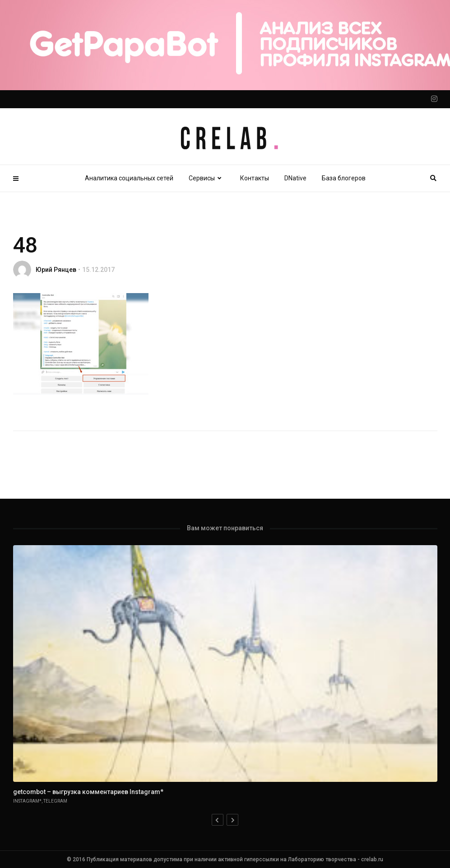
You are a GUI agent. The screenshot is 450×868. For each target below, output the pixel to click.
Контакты (255, 178)
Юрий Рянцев (56, 270)
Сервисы (207, 178)
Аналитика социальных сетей (129, 178)
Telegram (55, 801)
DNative (295, 178)
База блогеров (344, 178)
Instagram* (27, 801)
